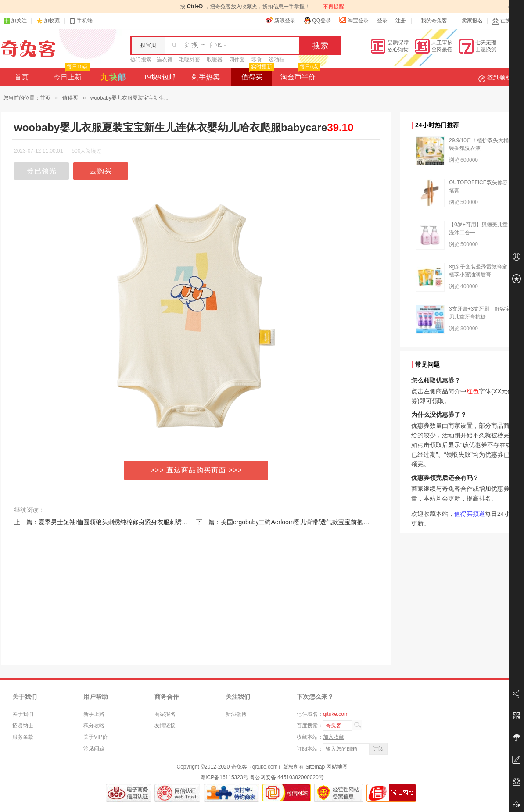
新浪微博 (236, 714)
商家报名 (165, 714)
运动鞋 (276, 60)
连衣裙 (165, 60)
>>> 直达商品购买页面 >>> (196, 470)
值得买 (257, 75)
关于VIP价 (95, 737)
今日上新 (71, 75)
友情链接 (165, 726)
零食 (257, 60)
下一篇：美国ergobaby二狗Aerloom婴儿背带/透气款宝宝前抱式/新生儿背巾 (299, 522)
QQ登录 (317, 20)
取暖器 (215, 60)
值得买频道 (470, 514)
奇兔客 (28, 49)
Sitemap (315, 767)
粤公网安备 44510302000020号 (287, 777)
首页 (22, 77)
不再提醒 (334, 7)
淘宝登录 (354, 20)
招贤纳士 (23, 726)
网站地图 (337, 767)
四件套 (237, 60)
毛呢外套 (190, 60)
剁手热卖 (206, 77)
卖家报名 (472, 21)
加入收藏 (334, 737)
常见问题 (94, 748)
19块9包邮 (160, 77)
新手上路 (94, 714)
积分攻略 (94, 726)
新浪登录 (280, 20)
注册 (401, 21)
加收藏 (52, 21)
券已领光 (42, 171)
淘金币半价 (300, 75)
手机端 (81, 21)
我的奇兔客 (434, 21)
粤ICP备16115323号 (224, 777)
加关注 (15, 21)
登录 (382, 21)
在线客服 (506, 21)
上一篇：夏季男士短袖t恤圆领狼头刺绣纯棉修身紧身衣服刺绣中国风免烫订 (116, 522)
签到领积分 (499, 77)
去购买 (101, 171)
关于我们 (23, 714)
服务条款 (23, 737)
